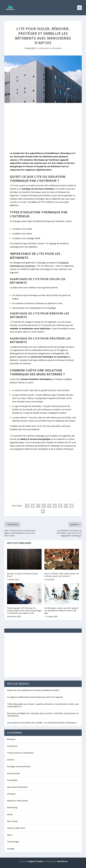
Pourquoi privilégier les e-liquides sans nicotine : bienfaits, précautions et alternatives (43, 715)
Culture (11, 760)
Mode (10, 814)
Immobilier (12, 780)
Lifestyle (11, 794)
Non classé (12, 821)
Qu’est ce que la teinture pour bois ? (23, 575)
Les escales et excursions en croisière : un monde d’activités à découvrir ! (42, 723)
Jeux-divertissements (17, 787)
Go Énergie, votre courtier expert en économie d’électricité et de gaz (62, 611)
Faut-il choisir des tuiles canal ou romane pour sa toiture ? (62, 575)
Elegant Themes (36, 861)
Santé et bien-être (16, 828)
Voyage (11, 849)
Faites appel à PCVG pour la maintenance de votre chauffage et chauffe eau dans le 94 (24, 611)
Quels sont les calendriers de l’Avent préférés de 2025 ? (34, 690)
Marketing (12, 807)
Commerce (12, 746)
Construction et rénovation (50, 48)
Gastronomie (13, 773)
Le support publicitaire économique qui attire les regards (35, 697)
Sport (10, 835)
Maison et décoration (18, 801)
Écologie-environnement (19, 766)
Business (11, 739)
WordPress (62, 861)
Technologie (13, 842)
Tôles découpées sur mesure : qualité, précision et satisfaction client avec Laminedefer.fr (43, 705)
